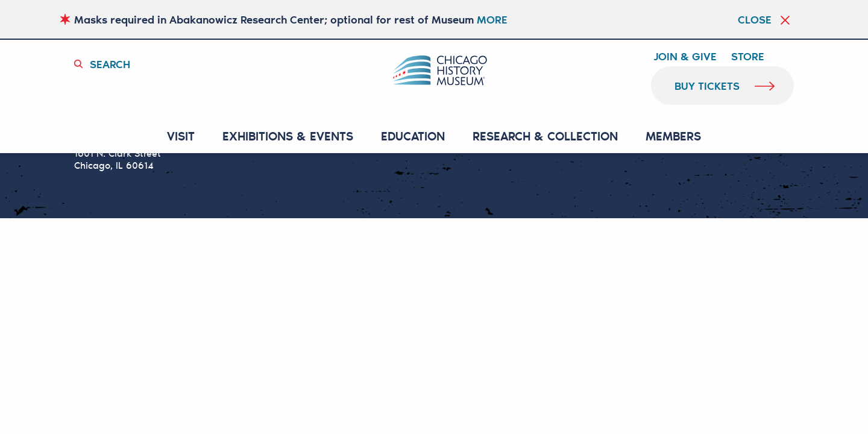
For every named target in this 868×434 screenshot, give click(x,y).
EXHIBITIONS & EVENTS (288, 137)
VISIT (181, 137)
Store (748, 57)
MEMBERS (673, 137)
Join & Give (685, 57)
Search (110, 64)
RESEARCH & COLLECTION (545, 137)
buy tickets (707, 86)
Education (413, 137)
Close (755, 19)
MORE (492, 19)
